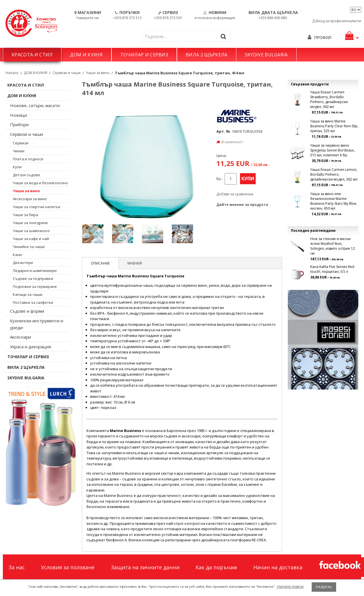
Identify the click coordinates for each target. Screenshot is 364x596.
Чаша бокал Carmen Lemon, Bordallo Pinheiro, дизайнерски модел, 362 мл (334, 174)
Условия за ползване (68, 567)
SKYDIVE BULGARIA (266, 55)
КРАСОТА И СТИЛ (32, 55)
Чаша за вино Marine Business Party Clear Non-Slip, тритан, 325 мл (334, 126)
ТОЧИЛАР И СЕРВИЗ (144, 55)
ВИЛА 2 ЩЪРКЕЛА (206, 55)
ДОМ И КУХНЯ (86, 55)
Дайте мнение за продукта (242, 205)
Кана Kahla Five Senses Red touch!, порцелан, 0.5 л (332, 269)
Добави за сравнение (235, 194)
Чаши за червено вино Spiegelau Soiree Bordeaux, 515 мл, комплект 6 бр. (332, 150)
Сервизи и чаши (67, 73)
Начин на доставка (278, 567)
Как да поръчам (216, 567)
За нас (17, 567)
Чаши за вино (98, 73)
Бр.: (220, 179)
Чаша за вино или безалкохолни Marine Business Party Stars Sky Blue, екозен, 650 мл (334, 201)
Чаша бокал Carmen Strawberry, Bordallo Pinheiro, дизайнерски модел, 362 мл (329, 99)
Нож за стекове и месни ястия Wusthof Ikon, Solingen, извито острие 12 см (333, 246)
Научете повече (290, 586)
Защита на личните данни (145, 567)
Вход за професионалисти (337, 21)
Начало (12, 73)
